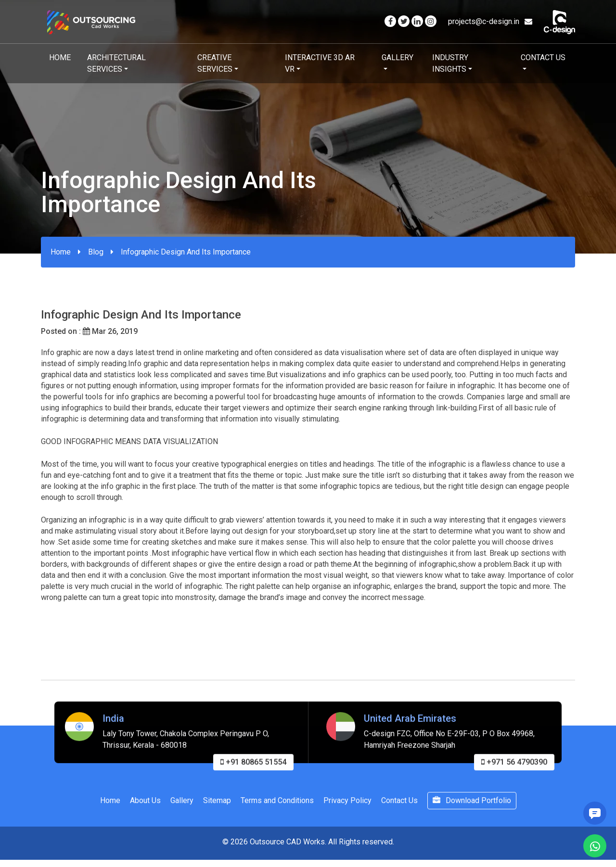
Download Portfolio (472, 812)
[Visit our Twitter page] (404, 21)
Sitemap (217, 812)
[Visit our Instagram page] (431, 21)
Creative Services (215, 63)
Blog (96, 252)
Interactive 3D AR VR (320, 63)
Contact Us (543, 57)
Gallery (398, 57)
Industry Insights (450, 63)
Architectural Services (116, 63)
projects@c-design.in (490, 21)
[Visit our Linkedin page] (417, 21)
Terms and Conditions (277, 812)
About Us (145, 812)
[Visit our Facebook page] (390, 21)
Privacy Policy (347, 812)
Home (60, 57)
